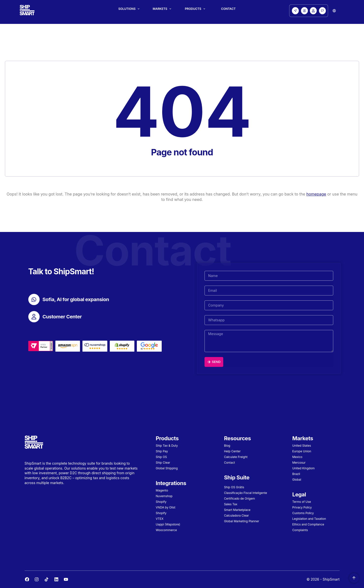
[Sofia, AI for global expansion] (34, 302)
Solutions (127, 9)
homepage (316, 197)
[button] (334, 11)
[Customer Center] (34, 320)
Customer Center (62, 320)
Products (193, 9)
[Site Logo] (27, 11)
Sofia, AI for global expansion (76, 302)
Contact (228, 9)
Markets (160, 9)
